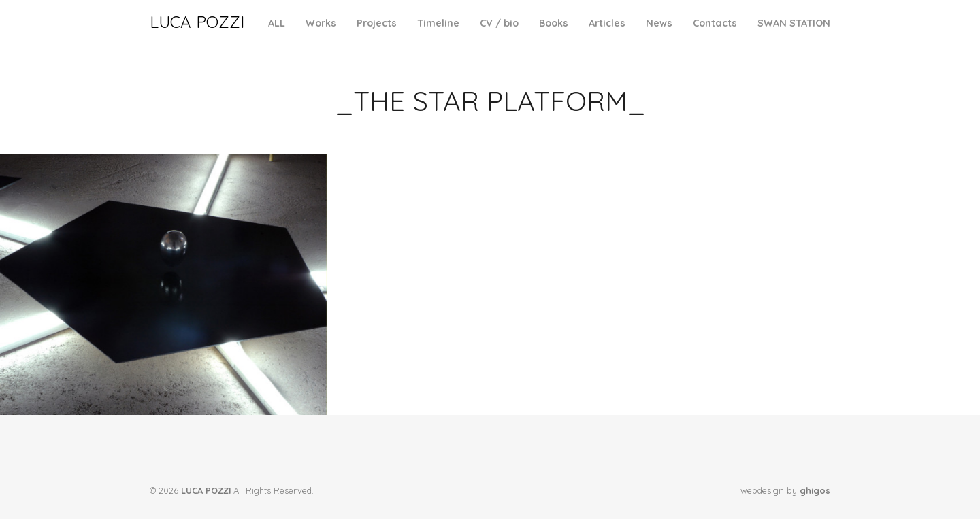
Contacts (715, 23)
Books (554, 23)
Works (321, 23)
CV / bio (499, 23)
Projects (377, 23)
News (659, 23)
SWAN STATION (794, 23)
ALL (277, 23)
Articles (607, 23)
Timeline (438, 23)
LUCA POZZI (197, 22)
